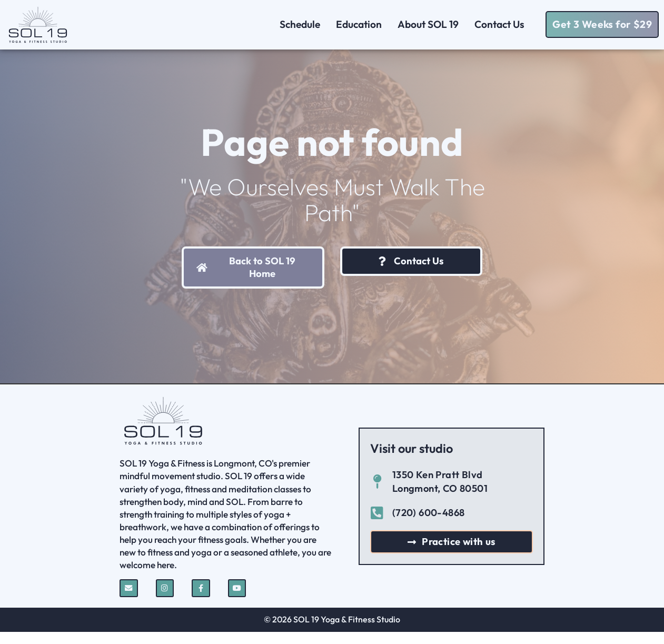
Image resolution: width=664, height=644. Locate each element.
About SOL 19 (428, 24)
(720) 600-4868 (429, 525)
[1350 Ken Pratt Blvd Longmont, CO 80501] (377, 494)
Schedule (300, 24)
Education (359, 24)
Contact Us (502, 24)
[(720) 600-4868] (377, 525)
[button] (602, 24)
